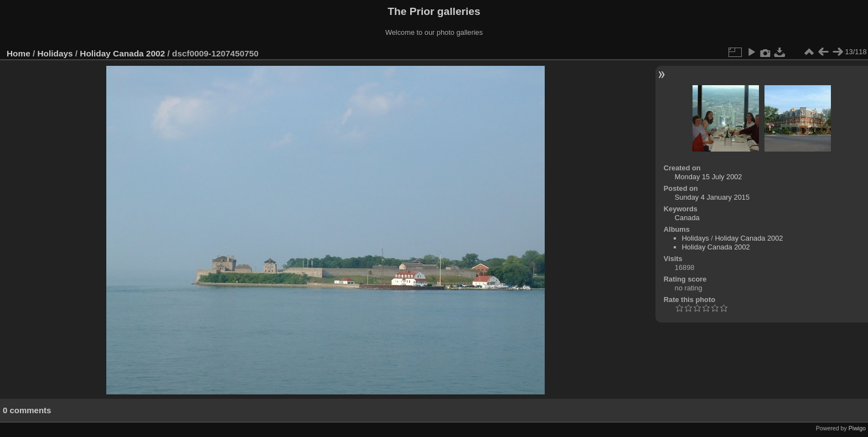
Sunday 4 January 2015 (712, 197)
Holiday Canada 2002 (122, 53)
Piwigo (857, 428)
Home (19, 53)
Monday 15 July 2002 (709, 177)
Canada (687, 218)
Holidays (55, 53)
